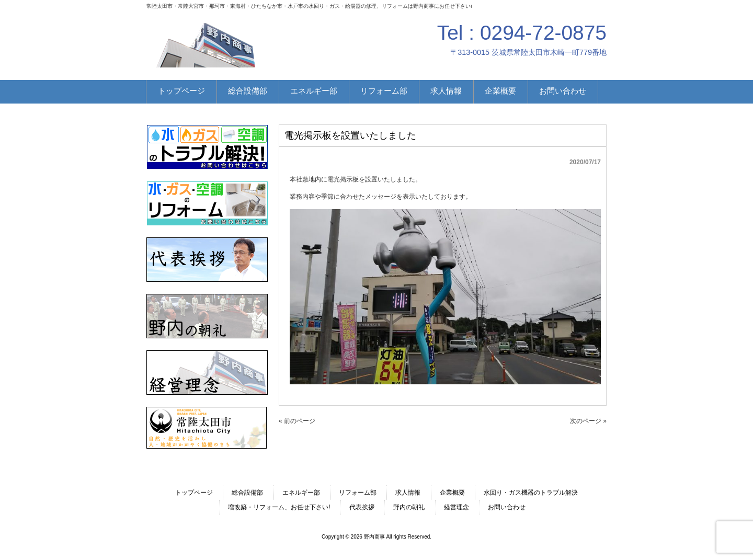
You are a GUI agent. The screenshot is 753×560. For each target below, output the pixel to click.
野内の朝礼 (409, 507)
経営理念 (457, 507)
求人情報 (408, 493)
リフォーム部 (358, 493)
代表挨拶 (362, 507)
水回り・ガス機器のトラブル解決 (531, 493)
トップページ (194, 493)
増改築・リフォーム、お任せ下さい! (279, 507)
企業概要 (452, 493)
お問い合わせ (507, 507)
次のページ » (588, 421)
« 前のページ (297, 421)
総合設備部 (247, 493)
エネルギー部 (301, 493)
